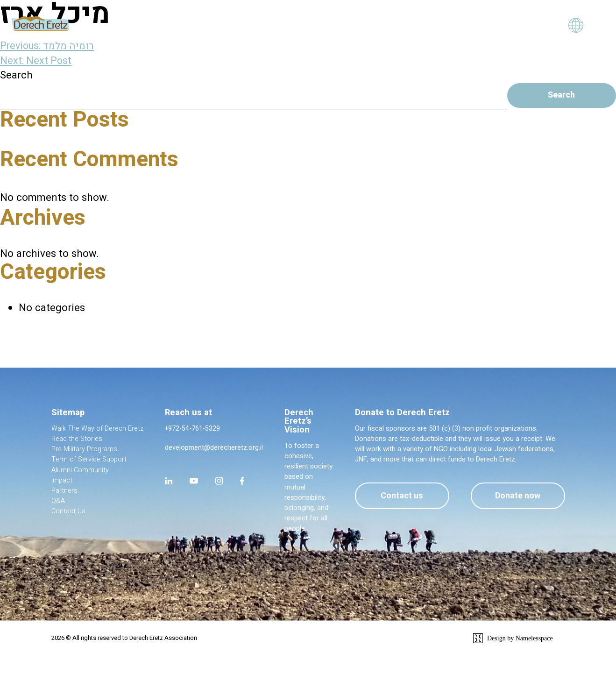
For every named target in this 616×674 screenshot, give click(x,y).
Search (16, 75)
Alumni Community (80, 471)
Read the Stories (77, 440)
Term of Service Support (89, 460)
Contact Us (69, 512)
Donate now (517, 497)
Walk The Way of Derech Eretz (98, 429)
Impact (62, 481)
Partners (64, 492)
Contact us (398, 497)
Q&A (58, 502)
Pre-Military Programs (84, 450)
